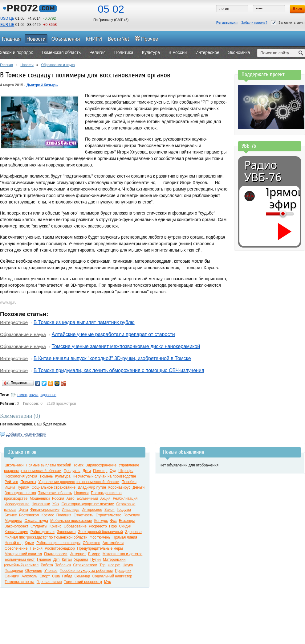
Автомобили (113, 543)
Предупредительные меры (100, 548)
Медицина (13, 521)
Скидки (125, 526)
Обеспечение (16, 548)
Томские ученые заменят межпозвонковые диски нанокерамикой (126, 346)
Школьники (14, 465)
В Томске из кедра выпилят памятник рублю (84, 322)
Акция (105, 498)
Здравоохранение (101, 465)
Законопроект (16, 526)
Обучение (34, 571)
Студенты (39, 526)
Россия (58, 498)
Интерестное (14, 322)
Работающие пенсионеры (58, 543)
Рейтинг (11, 482)
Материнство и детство (122, 554)
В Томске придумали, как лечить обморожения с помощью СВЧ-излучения (119, 370)
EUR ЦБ (7, 25)
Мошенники (40, 498)
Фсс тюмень (100, 537)
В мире (94, 554)
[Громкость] (269, 214)
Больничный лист (20, 560)
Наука (128, 565)
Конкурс (101, 521)
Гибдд (67, 576)
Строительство (108, 515)
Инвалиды (71, 510)
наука (33, 395)
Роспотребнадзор (60, 548)
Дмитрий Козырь (42, 85)
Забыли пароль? (254, 23)
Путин (95, 560)
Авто (71, 498)
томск (22, 395)
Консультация (16, 532)
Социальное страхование (54, 487)
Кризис (56, 526)
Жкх (56, 504)
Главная (6, 65)
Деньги (139, 487)
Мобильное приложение (71, 521)
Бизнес (11, 515)
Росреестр (98, 526)
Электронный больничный (100, 532)
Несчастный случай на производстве (104, 476)
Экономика (66, 532)
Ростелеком (29, 515)
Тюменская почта (19, 582)
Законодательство (20, 493)
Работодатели (43, 532)
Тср (102, 565)
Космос (48, 515)
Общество (91, 543)
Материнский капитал (23, 554)
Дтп (56, 560)
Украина (81, 560)
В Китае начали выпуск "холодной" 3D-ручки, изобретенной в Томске (112, 358)
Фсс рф (114, 565)
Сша (56, 576)
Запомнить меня (288, 23)
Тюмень (46, 476)
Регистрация (227, 23)
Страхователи (85, 565)
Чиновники (41, 504)
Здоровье (133, 532)
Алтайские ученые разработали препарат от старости (113, 334)
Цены (23, 510)
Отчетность (83, 515)
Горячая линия (49, 582)
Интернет (78, 554)
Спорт (45, 576)
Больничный (87, 498)
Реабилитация (125, 498)
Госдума (124, 510)
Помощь (100, 471)
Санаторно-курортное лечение (88, 504)
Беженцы (127, 521)
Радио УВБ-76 (263, 171)
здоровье (48, 395)
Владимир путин (92, 487)
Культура (63, 476)
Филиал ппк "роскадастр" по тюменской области (46, 537)
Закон (110, 510)
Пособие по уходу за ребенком (86, 571)
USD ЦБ (7, 18)
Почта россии (56, 554)
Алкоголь (29, 576)
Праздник (123, 571)
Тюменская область (55, 493)
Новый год (14, 543)
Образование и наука (58, 65)
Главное (44, 560)
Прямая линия (125, 537)
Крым (29, 543)
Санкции (12, 576)
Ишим (10, 487)
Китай (67, 560)
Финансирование (45, 510)
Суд (113, 471)
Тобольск (63, 565)
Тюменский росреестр (83, 582)
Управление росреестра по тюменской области (79, 482)
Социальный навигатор (112, 576)
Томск (78, 465)
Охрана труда (36, 521)
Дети (87, 471)
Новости (27, 65)
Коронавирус (119, 487)
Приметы (28, 482)
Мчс (108, 582)
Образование (75, 526)
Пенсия (36, 548)
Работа (47, 565)
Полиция (64, 515)
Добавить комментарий (26, 434)
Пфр (113, 526)
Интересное (92, 510)
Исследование (17, 504)
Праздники (14, 571)
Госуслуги (132, 515)
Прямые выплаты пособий (49, 465)
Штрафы (126, 471)
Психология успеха (21, 476)
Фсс (113, 521)
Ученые (51, 571)
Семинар (82, 576)
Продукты (72, 471)
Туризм (23, 487)
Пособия (129, 482)
